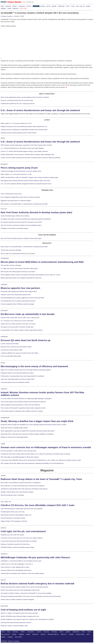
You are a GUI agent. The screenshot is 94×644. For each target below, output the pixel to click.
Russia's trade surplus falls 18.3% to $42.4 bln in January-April (20, 318)
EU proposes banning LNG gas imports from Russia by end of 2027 (21, 222)
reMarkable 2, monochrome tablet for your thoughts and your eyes (21, 561)
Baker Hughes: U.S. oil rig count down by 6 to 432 (16, 123)
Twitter (3, 637)
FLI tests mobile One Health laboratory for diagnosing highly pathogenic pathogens (26, 399)
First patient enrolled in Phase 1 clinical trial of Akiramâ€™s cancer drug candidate (26, 593)
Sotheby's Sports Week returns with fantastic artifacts (17, 492)
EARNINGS (4, 337)
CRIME (3, 444)
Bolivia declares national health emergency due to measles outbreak (37, 584)
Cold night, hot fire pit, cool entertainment (23, 531)
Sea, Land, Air (80, 6)
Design (88, 6)
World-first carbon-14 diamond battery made (14, 626)
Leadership (61, 6)
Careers (29, 6)
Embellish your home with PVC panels (12, 535)
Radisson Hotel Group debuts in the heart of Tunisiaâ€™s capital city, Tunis (41, 479)
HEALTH (3, 580)
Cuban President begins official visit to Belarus (15, 216)
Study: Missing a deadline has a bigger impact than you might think (37, 421)
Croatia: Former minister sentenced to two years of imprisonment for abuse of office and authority (31, 158)
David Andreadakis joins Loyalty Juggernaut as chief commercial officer (23, 298)
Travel (73, 6)
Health (9, 8)
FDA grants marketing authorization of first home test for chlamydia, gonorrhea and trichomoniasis (31, 596)
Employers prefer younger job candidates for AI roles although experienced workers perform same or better (34, 425)
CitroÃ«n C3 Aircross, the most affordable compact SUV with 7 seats (38, 505)
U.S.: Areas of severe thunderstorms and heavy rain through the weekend (40, 110)
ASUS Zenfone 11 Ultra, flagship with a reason (15, 567)
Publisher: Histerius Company (10, 641)
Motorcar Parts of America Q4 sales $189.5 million (16, 347)
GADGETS (4, 554)
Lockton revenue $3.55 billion (10, 344)
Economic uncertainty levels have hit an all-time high (17, 100)
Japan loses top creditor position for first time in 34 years (18, 324)
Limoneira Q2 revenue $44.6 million (12, 350)
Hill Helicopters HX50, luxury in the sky (13, 512)
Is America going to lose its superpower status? (15, 382)
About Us (64, 634)
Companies (22, 6)
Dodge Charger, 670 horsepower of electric (14, 521)
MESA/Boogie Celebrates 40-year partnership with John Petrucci (35, 557)
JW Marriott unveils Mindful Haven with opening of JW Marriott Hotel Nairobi (24, 489)
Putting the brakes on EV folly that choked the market (17, 373)
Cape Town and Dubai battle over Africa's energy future (18, 379)
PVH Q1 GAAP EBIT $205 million (11, 356)
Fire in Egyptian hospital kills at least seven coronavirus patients (20, 197)
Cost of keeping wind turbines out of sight (23, 610)
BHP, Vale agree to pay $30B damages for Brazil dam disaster (20, 457)
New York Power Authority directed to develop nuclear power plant (36, 212)
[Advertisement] (15, 39)
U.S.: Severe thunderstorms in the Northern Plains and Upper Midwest (22, 148)
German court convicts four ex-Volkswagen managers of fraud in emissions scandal (46, 447)
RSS (88, 634)
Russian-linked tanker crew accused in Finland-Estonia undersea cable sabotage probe (27, 155)
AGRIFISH (4, 389)
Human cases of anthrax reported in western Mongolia (17, 600)
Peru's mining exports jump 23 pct (19, 168)
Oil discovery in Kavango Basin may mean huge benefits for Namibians (22, 376)
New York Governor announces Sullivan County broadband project (21, 225)
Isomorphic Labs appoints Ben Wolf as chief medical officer (19, 292)
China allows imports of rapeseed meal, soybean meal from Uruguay (22, 411)
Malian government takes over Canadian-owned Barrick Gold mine (21, 278)
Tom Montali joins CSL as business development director (18, 301)
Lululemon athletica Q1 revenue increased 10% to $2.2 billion (20, 353)
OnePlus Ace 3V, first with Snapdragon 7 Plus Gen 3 (17, 564)
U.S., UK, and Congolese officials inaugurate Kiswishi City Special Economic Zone (26, 184)
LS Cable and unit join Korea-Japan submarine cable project (19, 268)
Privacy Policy (80, 634)
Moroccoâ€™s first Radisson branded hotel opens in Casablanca (21, 483)
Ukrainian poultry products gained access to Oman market (19, 133)
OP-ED (3, 363)
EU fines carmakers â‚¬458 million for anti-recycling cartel (18, 451)
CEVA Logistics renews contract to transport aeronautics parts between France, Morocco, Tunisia (30, 275)
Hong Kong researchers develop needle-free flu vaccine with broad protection (24, 587)
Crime (68, 6)
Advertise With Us (53, 634)
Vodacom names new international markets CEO (16, 295)
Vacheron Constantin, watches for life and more (15, 544)
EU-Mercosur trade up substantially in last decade (28, 314)
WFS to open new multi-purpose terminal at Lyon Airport (18, 254)
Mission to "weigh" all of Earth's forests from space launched (19, 613)
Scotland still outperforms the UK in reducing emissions (18, 104)
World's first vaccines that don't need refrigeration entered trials (20, 590)
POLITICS (4, 209)
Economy (36, 6)
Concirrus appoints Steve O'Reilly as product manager (17, 304)
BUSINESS (4, 164)
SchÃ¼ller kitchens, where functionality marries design (17, 547)
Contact (71, 634)
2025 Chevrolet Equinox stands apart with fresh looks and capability (22, 509)
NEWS (3, 138)
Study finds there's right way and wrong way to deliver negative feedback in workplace (27, 434)
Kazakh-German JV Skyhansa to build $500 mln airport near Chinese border (24, 130)
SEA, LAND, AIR (6, 502)
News (2, 6)
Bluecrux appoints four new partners (20, 288)
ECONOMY (4, 311)
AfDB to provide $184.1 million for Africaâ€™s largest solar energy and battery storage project (30, 177)
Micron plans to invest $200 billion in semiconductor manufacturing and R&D (24, 204)
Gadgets (3, 8)
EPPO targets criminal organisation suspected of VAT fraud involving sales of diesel (26, 145)
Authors (43, 634)
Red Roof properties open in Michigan (12, 495)
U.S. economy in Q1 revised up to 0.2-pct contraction (17, 321)
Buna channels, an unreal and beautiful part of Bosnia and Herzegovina (23, 486)
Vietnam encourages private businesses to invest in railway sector (21, 171)
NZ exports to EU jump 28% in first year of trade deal (17, 327)
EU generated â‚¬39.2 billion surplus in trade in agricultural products (22, 330)
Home (3, 632)
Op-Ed (48, 6)
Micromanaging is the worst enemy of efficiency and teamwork (34, 366)
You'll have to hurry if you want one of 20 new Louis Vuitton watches (22, 538)
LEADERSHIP (5, 418)
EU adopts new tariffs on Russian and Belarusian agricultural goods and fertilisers (26, 219)
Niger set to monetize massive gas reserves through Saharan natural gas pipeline (26, 370)
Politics (15, 6)
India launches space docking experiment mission (16, 623)
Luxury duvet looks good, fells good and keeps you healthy (19, 541)
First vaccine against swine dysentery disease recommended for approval (23, 402)
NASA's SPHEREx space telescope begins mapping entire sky (20, 616)
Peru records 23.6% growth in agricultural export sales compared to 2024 (23, 408)
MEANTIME (4, 606)
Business (8, 6)
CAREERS (4, 285)
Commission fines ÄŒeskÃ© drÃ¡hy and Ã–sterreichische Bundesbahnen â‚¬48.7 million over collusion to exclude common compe (41, 460)
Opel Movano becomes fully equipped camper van (16, 515)
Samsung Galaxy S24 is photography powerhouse (16, 570)
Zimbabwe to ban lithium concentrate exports (15, 228)
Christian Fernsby (7, 16)
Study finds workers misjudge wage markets (14, 428)
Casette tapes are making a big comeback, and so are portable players (22, 573)
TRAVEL (3, 476)
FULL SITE (18, 637)
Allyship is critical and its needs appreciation (14, 437)
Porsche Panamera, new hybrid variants (13, 518)
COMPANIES (5, 258)
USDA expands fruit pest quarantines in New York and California (20, 405)
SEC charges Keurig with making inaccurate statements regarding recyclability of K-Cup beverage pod (32, 463)
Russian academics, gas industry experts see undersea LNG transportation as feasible (27, 619)
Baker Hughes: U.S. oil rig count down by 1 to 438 (16, 174)
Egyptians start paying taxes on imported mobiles (16, 201)
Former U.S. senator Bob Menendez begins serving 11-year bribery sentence (24, 151)
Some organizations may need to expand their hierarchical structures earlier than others (28, 431)
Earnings (42, 6)
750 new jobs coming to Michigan (11, 250)
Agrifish (54, 6)
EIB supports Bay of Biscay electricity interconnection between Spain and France (26, 181)
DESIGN (3, 528)
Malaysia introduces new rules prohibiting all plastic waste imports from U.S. (24, 126)
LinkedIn (10, 637)
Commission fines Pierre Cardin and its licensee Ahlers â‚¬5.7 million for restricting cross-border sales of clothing (35, 454)
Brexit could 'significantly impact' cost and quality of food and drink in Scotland (25, 97)
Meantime (16, 8)
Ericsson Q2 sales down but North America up (26, 340)
